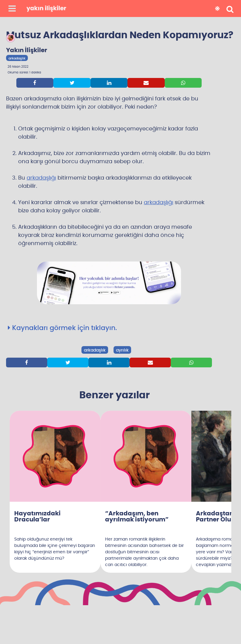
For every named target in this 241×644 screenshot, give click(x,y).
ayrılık (122, 350)
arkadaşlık (95, 350)
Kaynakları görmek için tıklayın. (62, 328)
